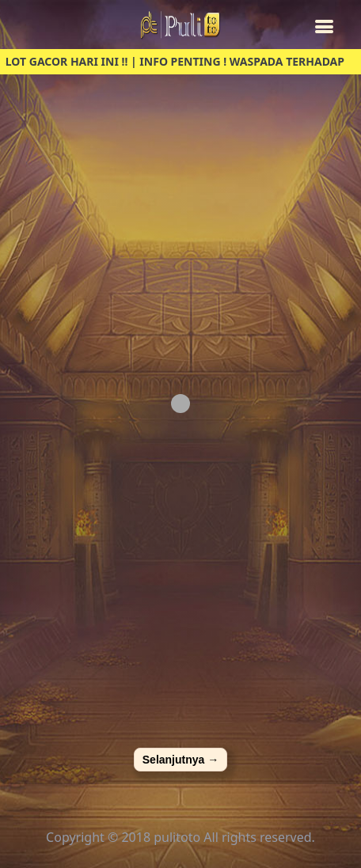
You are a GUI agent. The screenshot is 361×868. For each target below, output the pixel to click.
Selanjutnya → (180, 760)
